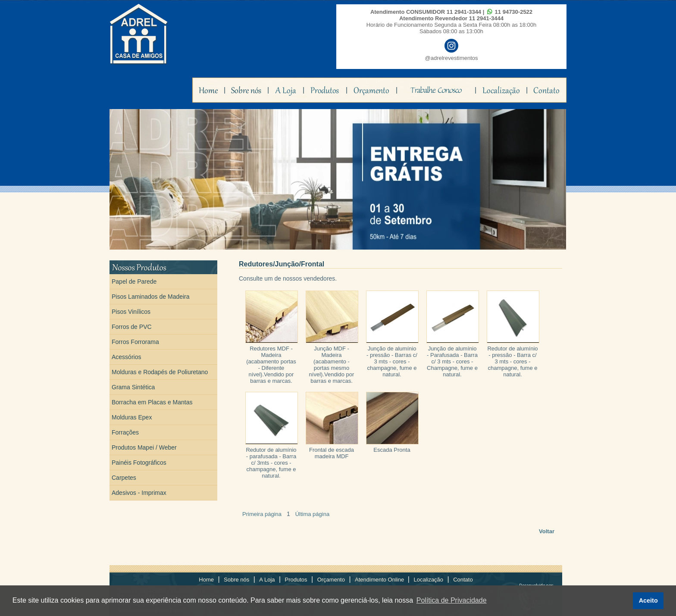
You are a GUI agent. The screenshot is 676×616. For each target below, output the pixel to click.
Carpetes (124, 478)
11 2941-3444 (486, 18)
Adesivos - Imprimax (139, 493)
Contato (463, 580)
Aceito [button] (648, 600)
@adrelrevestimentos (451, 58)
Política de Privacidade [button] (452, 600)
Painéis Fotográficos (139, 463)
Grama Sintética (133, 387)
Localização (428, 580)
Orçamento (331, 580)
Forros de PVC (132, 327)
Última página (313, 514)
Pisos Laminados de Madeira (151, 297)
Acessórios (126, 357)
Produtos (296, 580)
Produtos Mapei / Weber (144, 447)
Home (206, 580)
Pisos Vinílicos (131, 312)
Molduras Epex (132, 417)
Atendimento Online (380, 580)
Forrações (125, 432)
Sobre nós (236, 580)
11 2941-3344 (464, 12)
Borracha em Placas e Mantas (152, 402)
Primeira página (262, 514)
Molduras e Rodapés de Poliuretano (160, 372)
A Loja (267, 580)
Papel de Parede (134, 281)
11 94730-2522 (514, 12)
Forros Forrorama (135, 342)
